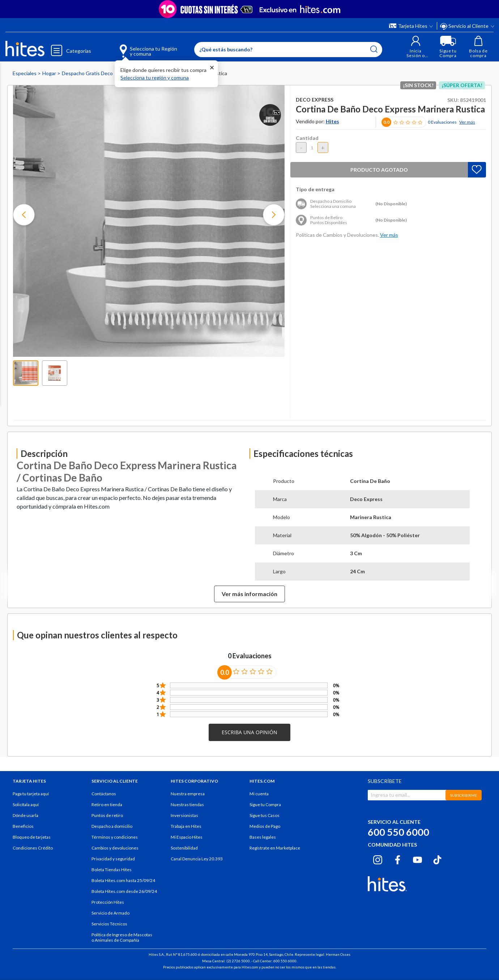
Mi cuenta (259, 794)
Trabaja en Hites (186, 826)
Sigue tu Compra (265, 804)
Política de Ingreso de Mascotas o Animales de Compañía (122, 937)
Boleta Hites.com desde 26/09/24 (124, 891)
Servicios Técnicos (109, 924)
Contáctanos (104, 794)
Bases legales (263, 837)
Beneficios (23, 826)
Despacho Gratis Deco (88, 73)
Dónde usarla (25, 815)
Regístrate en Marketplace (275, 848)
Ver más (467, 122)
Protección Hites (108, 902)
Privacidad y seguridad (113, 859)
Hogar (50, 73)
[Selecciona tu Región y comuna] (138, 47)
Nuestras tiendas (187, 804)
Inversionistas (184, 815)
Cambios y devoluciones (115, 848)
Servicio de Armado (110, 913)
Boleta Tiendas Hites (112, 870)
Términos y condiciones (115, 837)
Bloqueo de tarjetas (32, 837)
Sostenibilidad (184, 848)
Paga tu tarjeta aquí (31, 794)
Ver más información (249, 594)
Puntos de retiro (107, 815)
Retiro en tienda (107, 804)
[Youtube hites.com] (417, 859)
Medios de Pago (265, 826)
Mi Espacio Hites (187, 837)
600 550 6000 (398, 832)
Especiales (25, 73)
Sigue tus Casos (265, 815)
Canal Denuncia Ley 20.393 (197, 859)
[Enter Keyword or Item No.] (288, 50)
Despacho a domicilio (112, 826)
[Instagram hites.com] (378, 859)
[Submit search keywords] (374, 49)
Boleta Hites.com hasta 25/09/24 (123, 880)
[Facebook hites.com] (398, 859)
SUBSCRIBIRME (464, 795)
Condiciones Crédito (33, 848)
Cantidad (307, 138)
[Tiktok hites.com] (437, 859)
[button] (416, 47)
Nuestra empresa (188, 794)
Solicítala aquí (26, 804)
